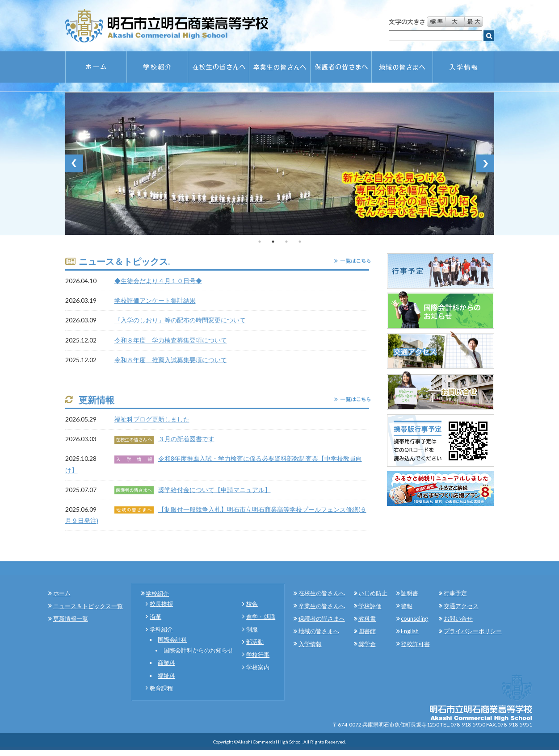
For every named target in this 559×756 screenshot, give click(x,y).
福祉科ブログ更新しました (152, 419)
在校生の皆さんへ (322, 593)
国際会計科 (172, 639)
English (410, 631)
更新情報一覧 (71, 618)
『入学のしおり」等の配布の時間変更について (180, 320)
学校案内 (258, 667)
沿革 (156, 617)
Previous (74, 163)
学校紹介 (157, 593)
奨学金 (367, 644)
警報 (407, 606)
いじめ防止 (373, 593)
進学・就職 (261, 617)
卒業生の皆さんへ (322, 606)
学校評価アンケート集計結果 (155, 300)
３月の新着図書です (186, 439)
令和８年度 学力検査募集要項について (171, 340)
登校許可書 (415, 644)
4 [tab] (300, 242)
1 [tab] (260, 242)
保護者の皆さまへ (322, 618)
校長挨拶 (161, 604)
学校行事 (258, 655)
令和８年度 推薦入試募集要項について (171, 360)
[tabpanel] (280, 163)
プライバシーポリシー (473, 631)
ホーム (62, 593)
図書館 (367, 631)
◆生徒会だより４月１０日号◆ (158, 281)
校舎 (252, 604)
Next (485, 163)
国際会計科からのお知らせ (198, 650)
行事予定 (455, 593)
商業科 (166, 663)
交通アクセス (461, 606)
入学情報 (310, 644)
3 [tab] (286, 242)
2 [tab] (273, 242)
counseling (414, 618)
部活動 (255, 642)
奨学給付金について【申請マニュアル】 (214, 490)
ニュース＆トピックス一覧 (88, 606)
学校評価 (370, 606)
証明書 (410, 593)
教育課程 (161, 688)
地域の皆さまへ (319, 631)
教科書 (367, 618)
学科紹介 (161, 629)
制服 (252, 629)
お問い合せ (458, 618)
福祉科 (166, 676)
